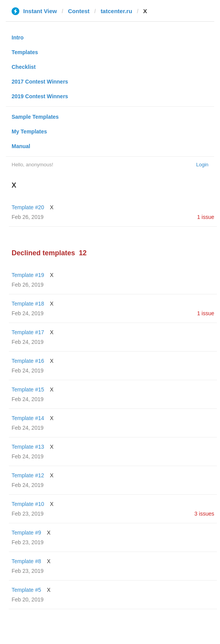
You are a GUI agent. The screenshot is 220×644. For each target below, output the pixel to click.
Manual (21, 146)
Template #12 (28, 475)
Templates (25, 52)
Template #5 (26, 590)
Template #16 (28, 361)
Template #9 (26, 533)
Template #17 (28, 332)
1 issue (206, 217)
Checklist (24, 67)
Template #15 (28, 389)
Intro (18, 38)
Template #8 (26, 561)
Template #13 (28, 447)
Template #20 (28, 207)
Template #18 (28, 304)
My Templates (29, 132)
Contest (79, 11)
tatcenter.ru (116, 11)
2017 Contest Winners (40, 82)
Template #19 (28, 275)
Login (202, 165)
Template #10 (28, 504)
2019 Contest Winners (40, 96)
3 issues (204, 514)
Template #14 (28, 418)
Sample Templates (35, 117)
